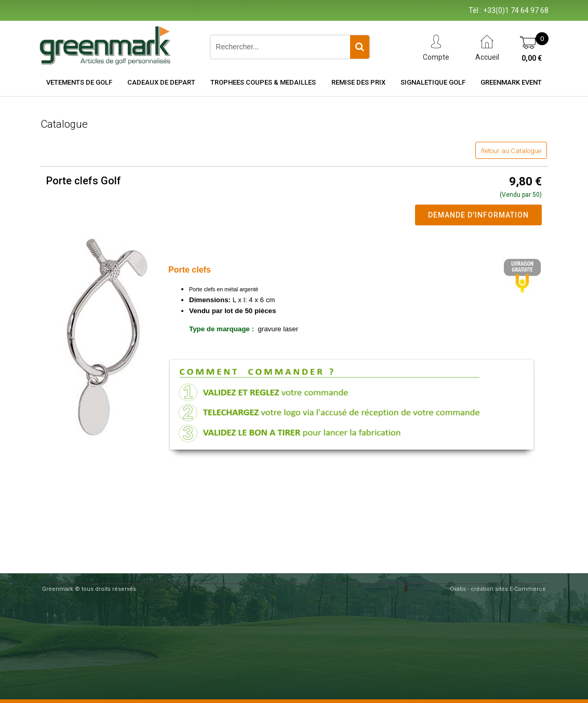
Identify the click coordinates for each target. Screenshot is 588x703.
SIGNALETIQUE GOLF (433, 82)
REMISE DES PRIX (358, 82)
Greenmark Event (511, 82)
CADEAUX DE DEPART (161, 82)
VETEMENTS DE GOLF (79, 82)
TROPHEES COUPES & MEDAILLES (263, 82)
